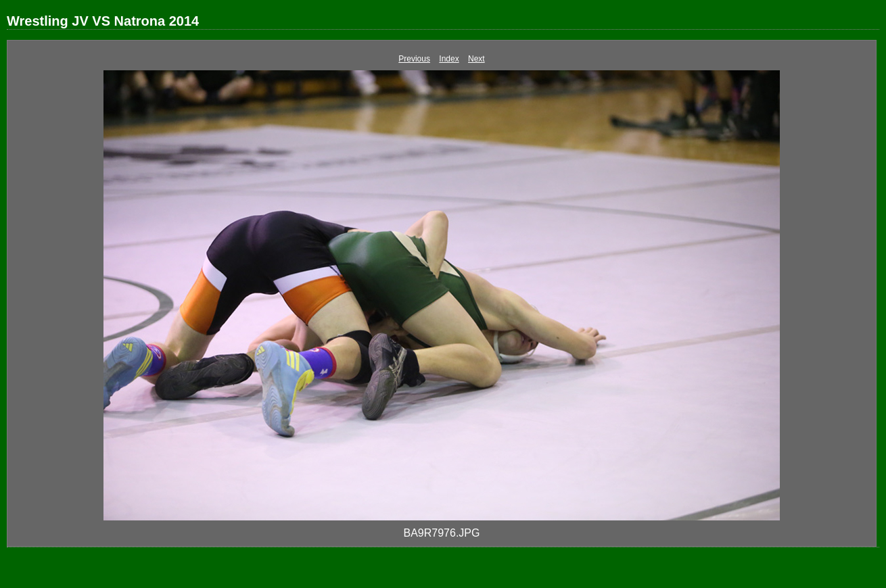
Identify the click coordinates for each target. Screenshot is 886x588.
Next (476, 59)
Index (449, 59)
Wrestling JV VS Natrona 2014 (103, 21)
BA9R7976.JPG (442, 533)
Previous (414, 59)
